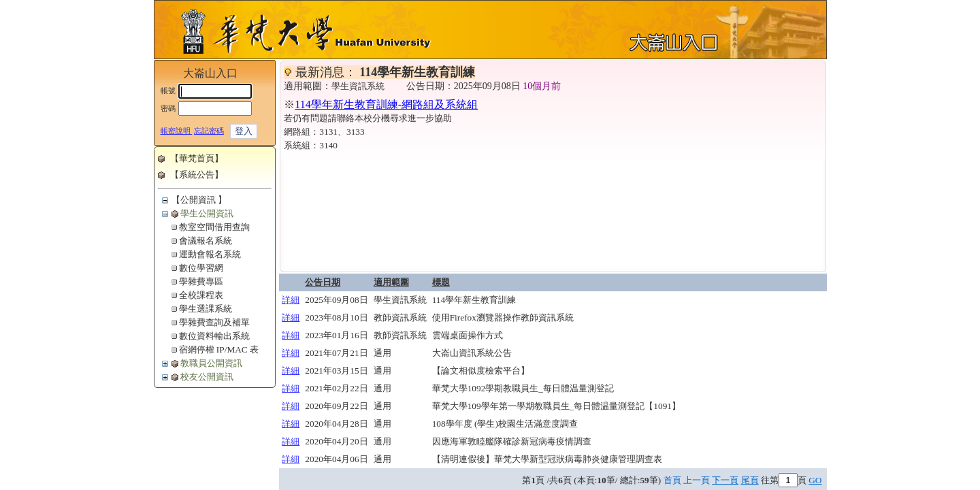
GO (815, 480)
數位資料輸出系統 (214, 336)
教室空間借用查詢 (214, 227)
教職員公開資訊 (211, 363)
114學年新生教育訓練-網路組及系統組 (386, 104)
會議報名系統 (206, 241)
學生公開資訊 (207, 213)
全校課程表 (201, 295)
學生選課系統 (206, 309)
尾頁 (750, 480)
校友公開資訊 (207, 377)
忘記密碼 (209, 131)
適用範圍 (391, 282)
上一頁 (697, 480)
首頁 (672, 480)
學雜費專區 (201, 281)
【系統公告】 (197, 175)
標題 (441, 282)
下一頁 (725, 480)
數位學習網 (201, 268)
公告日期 (323, 282)
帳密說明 (177, 131)
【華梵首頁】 (197, 158)
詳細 (291, 300)
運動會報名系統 (210, 254)
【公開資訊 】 (199, 200)
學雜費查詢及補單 (214, 322)
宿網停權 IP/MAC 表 (219, 349)
